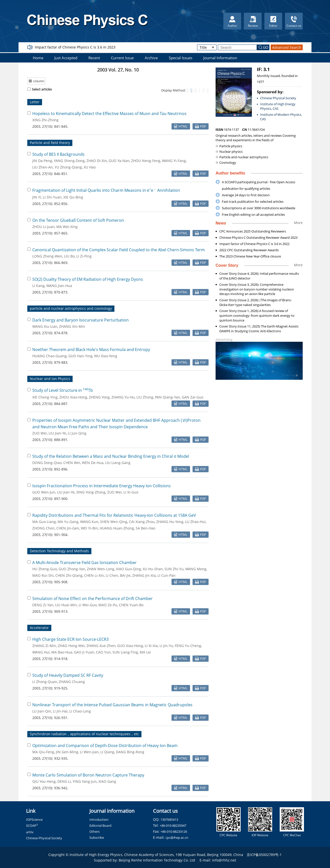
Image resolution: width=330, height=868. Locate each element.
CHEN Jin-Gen (68, 528)
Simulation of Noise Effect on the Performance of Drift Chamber (93, 598)
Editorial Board (100, 825)
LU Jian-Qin (42, 711)
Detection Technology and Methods (59, 551)
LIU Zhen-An (43, 167)
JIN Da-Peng (42, 161)
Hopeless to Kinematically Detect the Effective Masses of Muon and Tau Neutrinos (109, 113)
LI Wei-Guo (88, 605)
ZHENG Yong (99, 397)
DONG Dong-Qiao (47, 463)
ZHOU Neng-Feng (146, 161)
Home (38, 58)
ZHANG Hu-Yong (170, 522)
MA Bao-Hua (62, 652)
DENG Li (64, 781)
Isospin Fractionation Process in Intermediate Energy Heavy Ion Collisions (102, 486)
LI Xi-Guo (131, 492)
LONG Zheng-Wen (47, 256)
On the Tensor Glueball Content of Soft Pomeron (78, 220)
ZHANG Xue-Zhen (101, 646)
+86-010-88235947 (173, 825)
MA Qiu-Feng (43, 752)
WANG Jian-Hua (59, 286)
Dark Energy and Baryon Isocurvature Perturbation (80, 320)
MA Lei (145, 652)
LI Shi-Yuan (52, 197)
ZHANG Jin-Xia (144, 575)
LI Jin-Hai (60, 711)
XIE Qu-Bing (73, 197)
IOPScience (34, 819)
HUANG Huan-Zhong (117, 528)
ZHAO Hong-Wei (71, 646)
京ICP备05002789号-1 (264, 855)
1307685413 (169, 819)
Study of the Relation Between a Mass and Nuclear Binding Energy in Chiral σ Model (111, 456)
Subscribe (97, 837)
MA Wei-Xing (67, 227)
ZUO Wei (40, 433)
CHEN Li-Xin (94, 575)
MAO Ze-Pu (108, 605)
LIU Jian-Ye (57, 433)
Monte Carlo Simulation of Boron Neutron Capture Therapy (88, 775)
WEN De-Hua (93, 463)
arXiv (30, 832)
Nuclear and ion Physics (50, 379)
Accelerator (39, 628)
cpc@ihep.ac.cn (177, 837)
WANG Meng (196, 569)
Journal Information (220, 58)
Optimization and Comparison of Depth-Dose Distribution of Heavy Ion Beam (105, 745)
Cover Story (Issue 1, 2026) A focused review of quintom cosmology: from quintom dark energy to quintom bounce (257, 315)
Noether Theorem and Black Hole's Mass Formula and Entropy (91, 349)
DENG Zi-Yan (43, 605)
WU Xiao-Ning (106, 356)
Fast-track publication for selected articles (253, 201)
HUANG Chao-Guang (49, 356)
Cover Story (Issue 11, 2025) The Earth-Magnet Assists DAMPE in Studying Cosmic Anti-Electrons (259, 329)
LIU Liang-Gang (118, 463)
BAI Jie (125, 575)
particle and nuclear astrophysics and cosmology (71, 308)
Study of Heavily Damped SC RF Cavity (68, 675)
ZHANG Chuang (72, 682)
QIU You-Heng (44, 781)
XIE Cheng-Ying (45, 397)
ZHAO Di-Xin (97, 161)
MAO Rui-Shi (43, 575)
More (298, 223)
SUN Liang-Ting (125, 652)
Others (95, 831)
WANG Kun (89, 522)
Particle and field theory (50, 143)
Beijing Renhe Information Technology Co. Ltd (157, 860)
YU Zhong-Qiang (68, 167)
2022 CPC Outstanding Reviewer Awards (249, 250)
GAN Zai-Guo (193, 397)
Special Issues (181, 58)
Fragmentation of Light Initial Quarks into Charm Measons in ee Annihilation (106, 190)
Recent (94, 58)
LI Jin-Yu (166, 646)
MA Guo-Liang (44, 522)
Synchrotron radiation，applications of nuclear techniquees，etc (84, 734)
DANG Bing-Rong (130, 752)
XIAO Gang (107, 781)
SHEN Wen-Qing (114, 522)
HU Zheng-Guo (45, 569)
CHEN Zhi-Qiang (69, 575)
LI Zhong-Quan (45, 682)
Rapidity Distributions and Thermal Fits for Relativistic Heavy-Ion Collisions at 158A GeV (114, 515)
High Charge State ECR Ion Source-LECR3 (70, 639)
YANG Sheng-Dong (69, 161)
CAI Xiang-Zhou (142, 522)
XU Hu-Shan (153, 569)
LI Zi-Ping (84, 256)
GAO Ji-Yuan (84, 652)
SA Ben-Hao (145, 528)
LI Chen (112, 575)
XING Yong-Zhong (91, 492)
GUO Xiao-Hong (130, 646)
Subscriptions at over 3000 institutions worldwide (259, 208)
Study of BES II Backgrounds (58, 154)
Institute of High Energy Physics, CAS (278, 106)
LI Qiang (107, 752)
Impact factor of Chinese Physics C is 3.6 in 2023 (75, 47)
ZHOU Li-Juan (43, 227)
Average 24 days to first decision (246, 195)
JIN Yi (37, 197)
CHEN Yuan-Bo (131, 605)
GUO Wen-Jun (44, 492)
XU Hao (90, 167)
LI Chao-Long (80, 711)
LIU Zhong (145, 397)
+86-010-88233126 (174, 831)
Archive (151, 58)
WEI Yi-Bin (89, 528)
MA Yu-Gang (68, 522)
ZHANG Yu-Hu (123, 397)
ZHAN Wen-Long (101, 569)
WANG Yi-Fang (174, 161)
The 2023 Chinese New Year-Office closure (250, 256)
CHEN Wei (72, 463)
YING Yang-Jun (85, 781)
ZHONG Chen (43, 528)
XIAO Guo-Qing (128, 569)
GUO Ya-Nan (119, 161)
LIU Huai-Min (66, 605)
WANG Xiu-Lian (45, 326)
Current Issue (122, 58)
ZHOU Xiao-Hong (73, 397)
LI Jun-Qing (77, 433)
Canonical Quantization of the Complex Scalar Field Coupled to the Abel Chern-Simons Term (119, 250)
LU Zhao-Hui (195, 522)
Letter (35, 102)
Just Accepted (66, 58)
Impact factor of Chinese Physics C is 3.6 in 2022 (254, 244)
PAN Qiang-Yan (168, 397)
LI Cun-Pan (167, 575)
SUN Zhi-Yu (174, 569)
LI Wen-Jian (89, 752)
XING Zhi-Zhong (45, 120)
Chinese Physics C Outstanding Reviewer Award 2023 (258, 237)
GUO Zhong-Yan (72, 569)
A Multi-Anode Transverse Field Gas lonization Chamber (85, 562)
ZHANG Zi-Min (44, 646)
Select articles (40, 89)
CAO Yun (103, 652)
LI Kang (38, 286)
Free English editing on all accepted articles (253, 214)
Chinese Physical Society (278, 98)
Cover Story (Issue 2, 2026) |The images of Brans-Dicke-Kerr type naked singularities (256, 302)
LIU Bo (69, 256)
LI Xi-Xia (151, 646)
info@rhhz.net (224, 860)
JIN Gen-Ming (67, 752)
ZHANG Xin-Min (72, 326)
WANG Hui (41, 652)
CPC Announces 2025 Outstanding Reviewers (253, 231)
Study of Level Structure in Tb (63, 390)
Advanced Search (287, 47)
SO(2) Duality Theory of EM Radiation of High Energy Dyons (88, 279)
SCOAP (32, 825)
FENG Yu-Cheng (188, 646)
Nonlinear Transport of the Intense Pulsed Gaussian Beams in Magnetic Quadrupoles (112, 705)
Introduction (99, 819)
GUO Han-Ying (80, 356)
